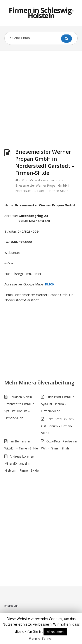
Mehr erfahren (41, 639)
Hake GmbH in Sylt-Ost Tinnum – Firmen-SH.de (57, 426)
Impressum (12, 606)
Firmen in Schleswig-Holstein (41, 13)
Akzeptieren (55, 632)
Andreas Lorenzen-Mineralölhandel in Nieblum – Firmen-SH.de (22, 463)
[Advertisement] (41, 100)
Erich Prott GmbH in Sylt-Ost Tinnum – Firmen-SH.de (58, 404)
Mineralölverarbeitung (45, 180)
